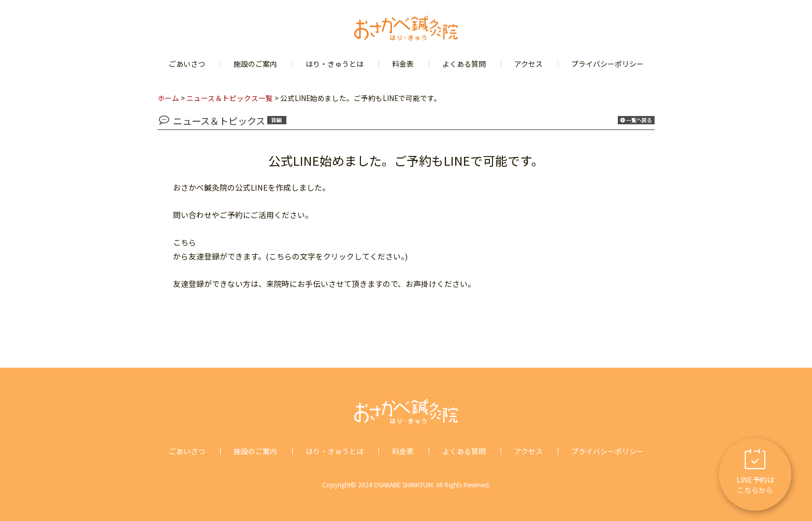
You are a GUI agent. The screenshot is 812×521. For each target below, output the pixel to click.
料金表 (403, 64)
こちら (185, 242)
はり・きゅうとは (335, 64)
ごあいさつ (187, 64)
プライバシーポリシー (607, 64)
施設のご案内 (255, 64)
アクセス (528, 64)
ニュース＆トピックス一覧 (230, 98)
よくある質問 (464, 64)
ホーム (168, 98)
